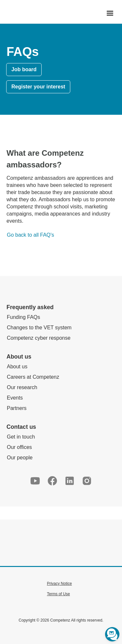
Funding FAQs (23, 317)
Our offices (19, 447)
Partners (17, 408)
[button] (110, 13)
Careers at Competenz (33, 377)
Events (15, 398)
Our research (22, 387)
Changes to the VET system (39, 328)
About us (17, 367)
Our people (20, 458)
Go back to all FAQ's (30, 235)
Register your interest (38, 87)
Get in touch (21, 437)
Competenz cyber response (39, 338)
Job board (24, 69)
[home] (2, 13)
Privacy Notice (59, 584)
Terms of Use (58, 594)
